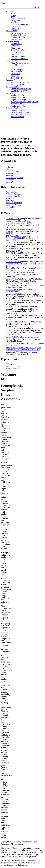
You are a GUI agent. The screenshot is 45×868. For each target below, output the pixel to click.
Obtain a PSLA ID (18, 37)
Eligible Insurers (12, 87)
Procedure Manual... (14, 368)
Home (13, 14)
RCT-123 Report (17, 69)
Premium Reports (17, 117)
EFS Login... (11, 201)
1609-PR (14, 65)
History (13, 16)
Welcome (9, 167)
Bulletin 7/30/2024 (13, 343)
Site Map (14, 22)
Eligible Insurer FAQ (19, 91)
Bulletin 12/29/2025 (13, 262)
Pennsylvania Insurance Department (24, 102)
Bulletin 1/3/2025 (12, 294)
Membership (15, 20)
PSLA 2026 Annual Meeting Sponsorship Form (24, 253)
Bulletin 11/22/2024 (13, 322)
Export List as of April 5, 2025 (18, 283)
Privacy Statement (8, 865)
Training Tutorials (13, 196)
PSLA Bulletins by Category (22, 115)
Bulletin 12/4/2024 (13, 315)
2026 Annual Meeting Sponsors (18, 236)
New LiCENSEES (13, 366)
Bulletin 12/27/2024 (13, 300)
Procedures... (11, 198)
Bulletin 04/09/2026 (13, 219)
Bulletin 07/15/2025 (13, 279)
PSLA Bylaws (11, 192)
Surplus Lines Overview (20, 95)
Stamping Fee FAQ (18, 84)
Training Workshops (18, 110)
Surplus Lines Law (18, 97)
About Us (9, 11)
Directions (15, 26)
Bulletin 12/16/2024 (13, 307)
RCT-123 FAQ (16, 78)
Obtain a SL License (18, 35)
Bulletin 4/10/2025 (13, 285)
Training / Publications (15, 108)
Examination (15, 74)
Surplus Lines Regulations (21, 99)
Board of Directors (18, 18)
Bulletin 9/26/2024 (13, 330)
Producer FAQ (16, 104)
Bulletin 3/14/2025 (13, 290)
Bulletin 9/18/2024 (13, 337)
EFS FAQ (14, 54)
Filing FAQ (15, 76)
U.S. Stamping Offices (19, 24)
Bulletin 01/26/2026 (13, 238)
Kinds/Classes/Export (19, 50)
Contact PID (11, 207)
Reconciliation (16, 72)
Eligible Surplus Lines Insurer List (19, 225)
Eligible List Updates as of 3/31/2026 (20, 223)
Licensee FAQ (16, 39)
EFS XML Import (17, 52)
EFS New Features (18, 57)
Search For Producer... (14, 205)
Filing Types (15, 46)
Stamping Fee (11, 80)
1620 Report (15, 67)
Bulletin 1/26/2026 (13, 242)
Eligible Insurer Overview (21, 89)
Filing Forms (16, 48)
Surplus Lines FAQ (18, 106)
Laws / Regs (10, 93)
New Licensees (12, 31)
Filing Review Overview (20, 63)
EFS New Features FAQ (20, 59)
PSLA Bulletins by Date (20, 112)
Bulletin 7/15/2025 (13, 272)
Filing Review (11, 61)
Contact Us (15, 29)
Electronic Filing (12, 41)
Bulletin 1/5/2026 (12, 255)
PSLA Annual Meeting (15, 249)
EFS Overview (16, 44)
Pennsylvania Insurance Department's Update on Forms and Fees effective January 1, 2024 (23, 349)
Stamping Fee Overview (20, 82)
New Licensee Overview (20, 33)
